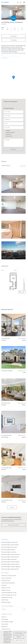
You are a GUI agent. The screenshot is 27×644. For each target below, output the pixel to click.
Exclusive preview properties (8, 583)
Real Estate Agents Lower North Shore (11, 555)
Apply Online (4, 627)
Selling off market (6, 581)
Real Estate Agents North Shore (9, 559)
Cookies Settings (19, 633)
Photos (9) (14, 36)
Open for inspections (6, 578)
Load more (12, 507)
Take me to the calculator (14, 525)
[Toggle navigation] (24, 2)
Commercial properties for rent (9, 595)
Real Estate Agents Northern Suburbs (10, 564)
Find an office (5, 624)
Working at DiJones (6, 602)
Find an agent (5, 619)
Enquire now (14, 149)
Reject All (19, 637)
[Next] (25, 12)
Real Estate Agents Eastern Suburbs (10, 545)
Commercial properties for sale (9, 593)
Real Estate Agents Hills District (9, 547)
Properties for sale (6, 588)
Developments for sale (7, 598)
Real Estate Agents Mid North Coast (10, 557)
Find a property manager (7, 622)
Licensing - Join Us (6, 629)
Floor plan (14, 40)
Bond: (3, 270)
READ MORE (4, 58)
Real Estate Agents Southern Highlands (11, 567)
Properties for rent (6, 590)
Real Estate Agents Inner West (9, 552)
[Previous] (2, 12)
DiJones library (5, 600)
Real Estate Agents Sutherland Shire (10, 569)
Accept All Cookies (19, 640)
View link (23, 166)
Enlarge (23, 292)
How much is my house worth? (9, 576)
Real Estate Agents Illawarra (8, 550)
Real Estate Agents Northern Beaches (10, 562)
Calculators (4, 585)
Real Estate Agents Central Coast (10, 542)
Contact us (4, 617)
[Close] (25, 632)
